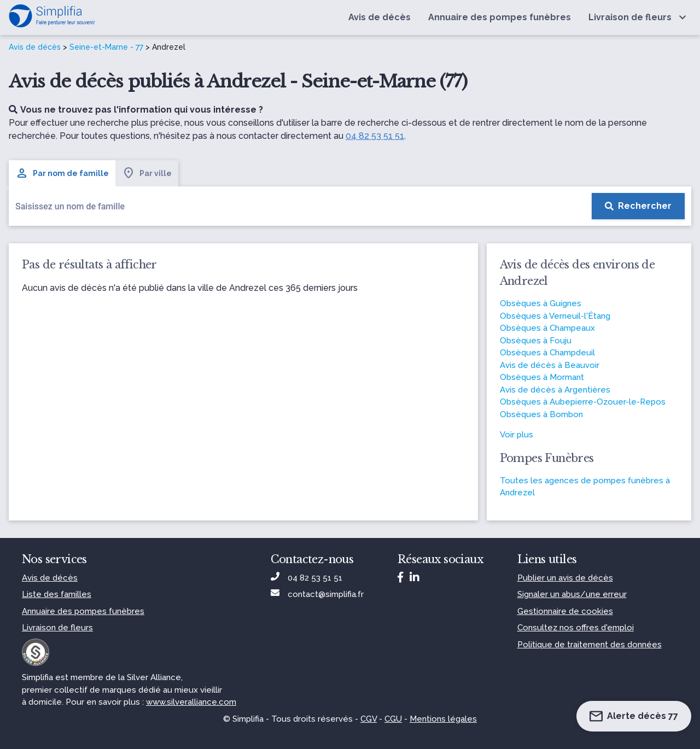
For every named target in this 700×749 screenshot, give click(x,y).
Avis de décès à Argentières (555, 390)
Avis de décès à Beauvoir (550, 365)
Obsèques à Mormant (542, 377)
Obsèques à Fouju (536, 341)
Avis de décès (35, 47)
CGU (393, 719)
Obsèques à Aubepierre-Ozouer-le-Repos (583, 402)
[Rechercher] (638, 206)
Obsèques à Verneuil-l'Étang (555, 316)
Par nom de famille (62, 173)
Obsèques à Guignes (541, 303)
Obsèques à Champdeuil (547, 353)
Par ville (147, 173)
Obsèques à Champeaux (547, 328)
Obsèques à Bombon (541, 414)
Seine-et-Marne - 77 (106, 47)
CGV (369, 719)
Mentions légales (443, 719)
